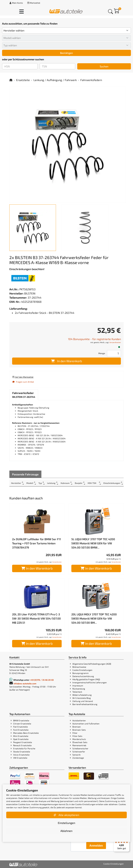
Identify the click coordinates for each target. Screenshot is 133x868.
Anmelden (96, 846)
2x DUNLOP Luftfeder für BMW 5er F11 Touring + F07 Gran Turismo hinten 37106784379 (37, 543)
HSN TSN (92, 483)
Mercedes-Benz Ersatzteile (26, 733)
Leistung (51, 483)
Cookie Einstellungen (82, 670)
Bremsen (77, 727)
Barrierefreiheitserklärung (85, 704)
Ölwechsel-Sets (80, 742)
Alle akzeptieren (66, 815)
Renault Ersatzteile (22, 745)
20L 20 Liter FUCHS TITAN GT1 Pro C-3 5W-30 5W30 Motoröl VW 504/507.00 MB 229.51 (36, 618)
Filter (75, 733)
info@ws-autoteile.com (25, 683)
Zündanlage (78, 758)
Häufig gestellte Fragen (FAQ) (86, 679)
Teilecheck (77, 692)
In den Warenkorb (66, 361)
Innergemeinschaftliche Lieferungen (90, 682)
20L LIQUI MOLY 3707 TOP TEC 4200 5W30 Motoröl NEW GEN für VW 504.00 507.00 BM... (94, 618)
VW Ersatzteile (20, 758)
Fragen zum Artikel (23, 382)
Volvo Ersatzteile (21, 755)
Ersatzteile (23, 80)
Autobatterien (79, 720)
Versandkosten (115, 342)
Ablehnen (66, 831)
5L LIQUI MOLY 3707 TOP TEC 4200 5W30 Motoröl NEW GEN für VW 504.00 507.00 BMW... (93, 543)
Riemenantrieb (79, 745)
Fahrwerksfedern (91, 80)
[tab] (24, 395)
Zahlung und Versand (83, 701)
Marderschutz (79, 739)
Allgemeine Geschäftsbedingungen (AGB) (92, 664)
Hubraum (65, 483)
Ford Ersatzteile (21, 730)
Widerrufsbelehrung (82, 695)
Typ (40, 483)
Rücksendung (79, 689)
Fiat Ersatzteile (20, 727)
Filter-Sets (77, 736)
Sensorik (76, 755)
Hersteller (16, 483)
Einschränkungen (112, 483)
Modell (30, 483)
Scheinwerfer (79, 752)
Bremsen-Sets (79, 730)
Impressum (78, 686)
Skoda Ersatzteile (22, 752)
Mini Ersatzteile (21, 736)
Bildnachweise (79, 667)
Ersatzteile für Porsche (24, 748)
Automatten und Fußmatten (86, 724)
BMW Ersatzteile (21, 720)
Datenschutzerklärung (83, 676)
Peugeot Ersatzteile (23, 742)
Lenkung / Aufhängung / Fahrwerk (55, 80)
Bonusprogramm (81, 673)
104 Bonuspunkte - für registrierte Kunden (94, 339)
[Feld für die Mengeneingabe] (114, 353)
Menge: (102, 353)
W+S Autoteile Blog (82, 698)
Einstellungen (66, 823)
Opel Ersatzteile (21, 739)
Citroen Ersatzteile (22, 724)
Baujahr (79, 483)
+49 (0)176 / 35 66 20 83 (42, 680)
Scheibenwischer (80, 748)
